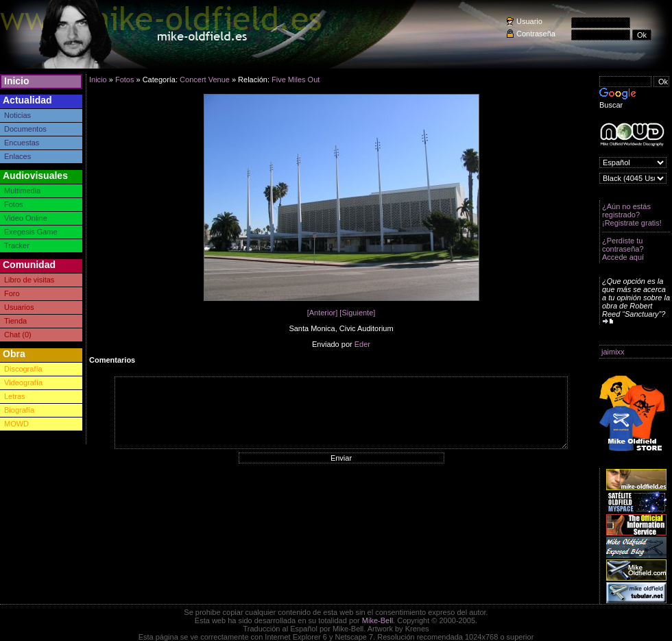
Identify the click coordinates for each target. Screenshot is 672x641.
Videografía (23, 383)
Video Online (26, 218)
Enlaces (17, 156)
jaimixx (613, 352)
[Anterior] (323, 313)
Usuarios (19, 307)
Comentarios (112, 360)
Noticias (17, 115)
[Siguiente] (357, 313)
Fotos (14, 204)
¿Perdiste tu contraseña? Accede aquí (623, 249)
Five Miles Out (296, 80)
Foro (12, 293)
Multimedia (22, 191)
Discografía (23, 369)
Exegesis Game (31, 232)
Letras (15, 396)
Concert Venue (205, 80)
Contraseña (536, 34)
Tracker (17, 245)
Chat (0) (18, 335)
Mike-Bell (377, 620)
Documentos (25, 129)
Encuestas (22, 143)
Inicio (17, 81)
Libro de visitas (29, 280)
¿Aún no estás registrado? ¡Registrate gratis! (632, 215)
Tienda (15, 321)
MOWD (16, 424)
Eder (362, 344)
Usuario (529, 21)
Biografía (19, 410)
